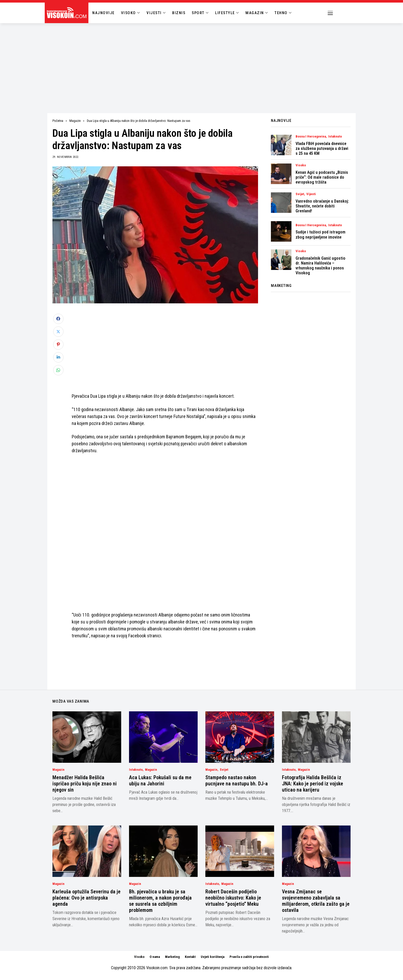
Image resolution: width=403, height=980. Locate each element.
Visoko (301, 165)
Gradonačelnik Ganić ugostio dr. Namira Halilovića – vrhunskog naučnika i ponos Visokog (320, 266)
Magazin (75, 121)
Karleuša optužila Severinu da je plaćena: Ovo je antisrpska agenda (86, 898)
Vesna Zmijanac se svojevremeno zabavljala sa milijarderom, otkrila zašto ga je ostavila (316, 901)
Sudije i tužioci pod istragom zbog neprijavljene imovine (320, 234)
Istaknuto (335, 137)
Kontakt (190, 957)
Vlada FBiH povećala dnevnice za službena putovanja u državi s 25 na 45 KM (322, 148)
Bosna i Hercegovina (311, 137)
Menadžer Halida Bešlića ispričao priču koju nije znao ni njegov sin (85, 784)
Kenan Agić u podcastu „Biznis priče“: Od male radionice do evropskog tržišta (322, 177)
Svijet (300, 194)
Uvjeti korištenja (213, 957)
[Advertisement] (201, 62)
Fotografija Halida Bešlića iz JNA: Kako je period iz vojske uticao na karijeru (313, 784)
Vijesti (311, 194)
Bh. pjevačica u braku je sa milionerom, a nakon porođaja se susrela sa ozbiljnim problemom (160, 901)
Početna (58, 121)
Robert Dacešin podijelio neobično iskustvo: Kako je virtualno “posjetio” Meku (233, 898)
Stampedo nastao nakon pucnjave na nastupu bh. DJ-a (237, 781)
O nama (155, 957)
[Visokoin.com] (67, 13)
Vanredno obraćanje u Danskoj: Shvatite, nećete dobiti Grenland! (322, 206)
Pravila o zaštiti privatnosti (249, 957)
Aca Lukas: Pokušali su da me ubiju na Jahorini (160, 781)
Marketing (172, 957)
